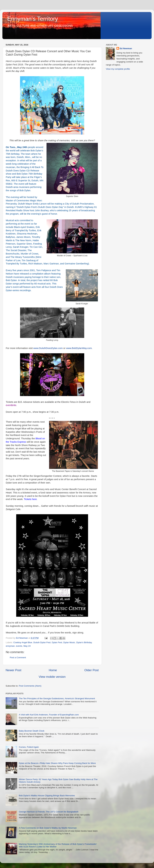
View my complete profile (118, 69)
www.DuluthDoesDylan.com (48, 348)
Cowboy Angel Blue (23, 642)
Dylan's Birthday (84, 642)
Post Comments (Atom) (30, 686)
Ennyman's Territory (33, 19)
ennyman (10, 646)
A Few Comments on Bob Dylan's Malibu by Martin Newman (48, 828)
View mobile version (52, 677)
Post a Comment (18, 657)
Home (53, 670)
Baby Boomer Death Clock (32, 731)
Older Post (92, 670)
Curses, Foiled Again (29, 747)
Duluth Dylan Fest (42, 642)
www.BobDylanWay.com (79, 348)
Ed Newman (126, 48)
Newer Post (13, 670)
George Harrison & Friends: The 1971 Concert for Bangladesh (49, 812)
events (19, 646)
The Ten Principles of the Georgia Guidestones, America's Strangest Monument (57, 698)
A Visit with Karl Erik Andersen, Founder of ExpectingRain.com (49, 715)
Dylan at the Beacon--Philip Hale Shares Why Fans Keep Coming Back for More (57, 763)
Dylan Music (69, 642)
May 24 (27, 646)
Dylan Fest (57, 642)
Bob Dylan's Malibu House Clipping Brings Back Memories (47, 796)
